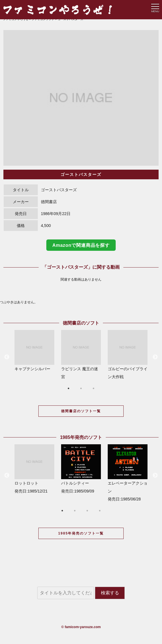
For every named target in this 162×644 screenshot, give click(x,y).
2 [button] (81, 388)
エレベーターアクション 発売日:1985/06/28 (128, 473)
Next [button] (155, 357)
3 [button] (94, 388)
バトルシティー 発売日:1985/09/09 (81, 469)
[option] (81, 98)
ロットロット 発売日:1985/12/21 (34, 469)
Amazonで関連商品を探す (81, 245)
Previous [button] (7, 357)
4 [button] (100, 511)
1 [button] (68, 388)
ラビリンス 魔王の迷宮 (81, 354)
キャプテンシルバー (34, 351)
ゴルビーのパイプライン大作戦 (128, 354)
